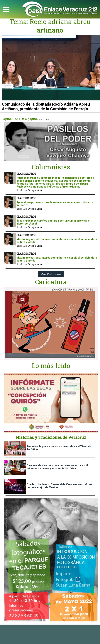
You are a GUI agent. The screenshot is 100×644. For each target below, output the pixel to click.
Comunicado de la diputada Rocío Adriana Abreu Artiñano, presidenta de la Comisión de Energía (46, 107)
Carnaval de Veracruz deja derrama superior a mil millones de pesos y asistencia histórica (57, 467)
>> (47, 119)
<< (40, 119)
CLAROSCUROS (26, 174)
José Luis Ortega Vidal (29, 190)
